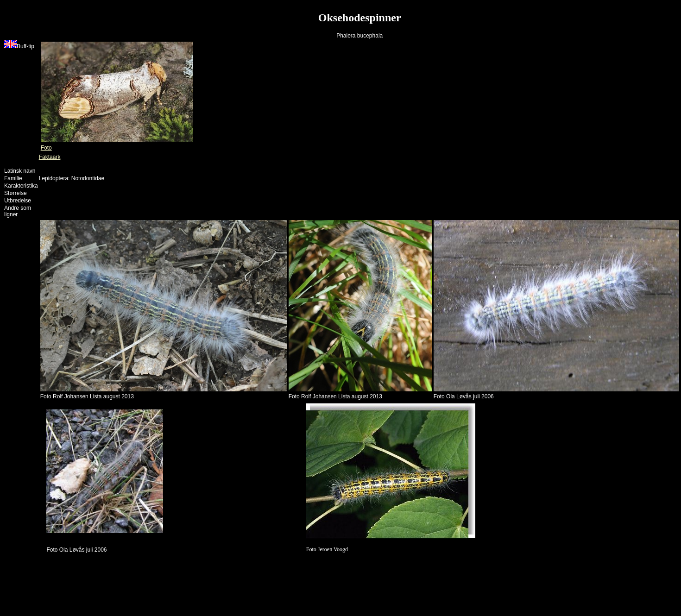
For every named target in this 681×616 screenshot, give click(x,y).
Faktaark (50, 157)
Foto (46, 148)
